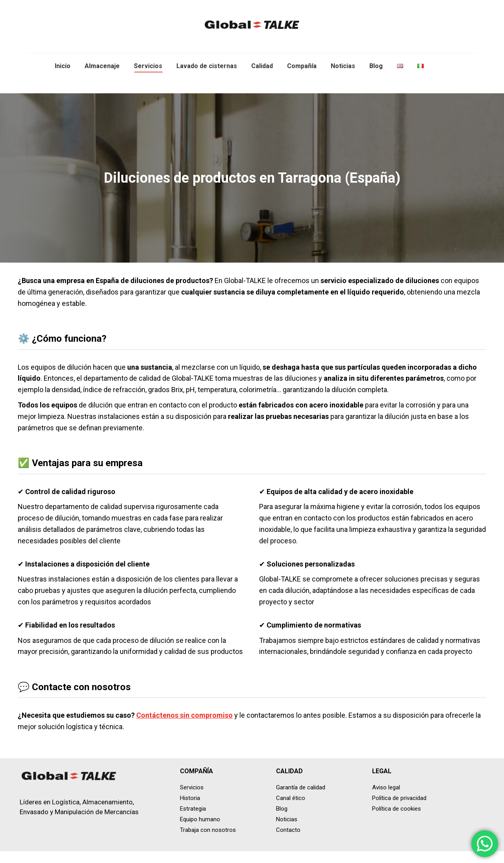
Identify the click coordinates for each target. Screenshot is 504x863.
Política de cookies (397, 820)
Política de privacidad (399, 810)
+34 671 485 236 (457, 6)
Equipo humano (200, 831)
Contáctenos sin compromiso (184, 727)
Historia (190, 810)
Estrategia (193, 820)
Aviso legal (386, 799)
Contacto (288, 842)
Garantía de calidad (301, 799)
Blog (282, 820)
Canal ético (291, 810)
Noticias (287, 831)
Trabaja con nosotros (208, 842)
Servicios (192, 799)
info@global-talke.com (394, 6)
